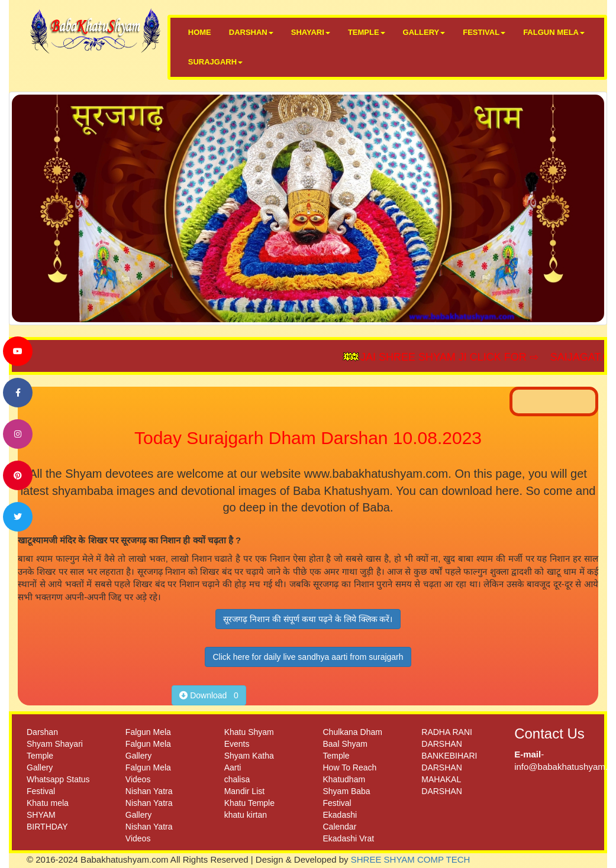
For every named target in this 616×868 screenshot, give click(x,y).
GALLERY (424, 32)
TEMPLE (367, 32)
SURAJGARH (215, 62)
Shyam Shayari (55, 744)
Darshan (42, 732)
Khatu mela (48, 803)
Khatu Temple (249, 803)
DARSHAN (251, 32)
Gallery (40, 767)
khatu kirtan (246, 815)
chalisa (237, 779)
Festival (41, 791)
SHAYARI (311, 32)
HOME (200, 32)
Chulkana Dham (352, 732)
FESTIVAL (484, 32)
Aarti (233, 767)
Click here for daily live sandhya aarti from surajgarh (308, 657)
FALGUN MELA (554, 32)
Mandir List (244, 791)
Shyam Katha (249, 756)
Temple (40, 756)
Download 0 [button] (209, 695)
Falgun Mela (148, 732)
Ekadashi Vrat (348, 838)
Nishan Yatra (149, 791)
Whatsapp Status (58, 779)
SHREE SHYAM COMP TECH (411, 859)
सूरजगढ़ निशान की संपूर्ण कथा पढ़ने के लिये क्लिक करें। (308, 619)
